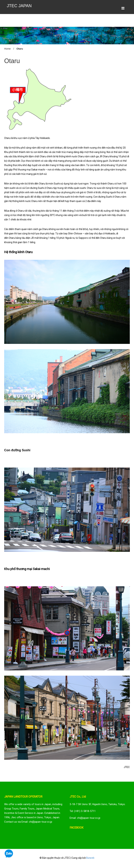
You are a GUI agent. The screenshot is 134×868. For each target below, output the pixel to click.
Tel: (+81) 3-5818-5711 (83, 811)
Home (7, 49)
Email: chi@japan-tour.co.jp (85, 818)
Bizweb (90, 858)
